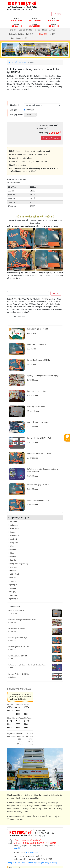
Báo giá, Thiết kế (26, 30)
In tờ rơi (12, 546)
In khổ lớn (30, 34)
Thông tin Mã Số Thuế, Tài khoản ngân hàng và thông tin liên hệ (32, 863)
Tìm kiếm (57, 14)
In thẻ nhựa (13, 550)
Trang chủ (13, 30)
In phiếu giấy (13, 599)
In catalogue (13, 525)
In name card (14, 536)
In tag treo (12, 588)
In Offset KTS (42, 34)
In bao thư (12, 560)
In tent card (13, 567)
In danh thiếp (14, 529)
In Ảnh (37, 30)
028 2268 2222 (32, 853)
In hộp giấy (13, 595)
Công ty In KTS (22, 38)
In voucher (13, 581)
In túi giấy (12, 592)
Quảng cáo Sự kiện (16, 34)
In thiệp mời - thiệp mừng (18, 564)
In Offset (22, 62)
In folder (12, 532)
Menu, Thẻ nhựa (49, 30)
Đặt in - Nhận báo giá (51, 138)
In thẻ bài (12, 557)
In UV (11, 38)
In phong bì (13, 585)
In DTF (52, 34)
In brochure (13, 522)
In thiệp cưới (13, 543)
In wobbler (13, 571)
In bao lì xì (13, 578)
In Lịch (11, 553)
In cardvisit (13, 539)
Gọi (67, 437)
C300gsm (29, 110)
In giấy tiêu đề (14, 574)
